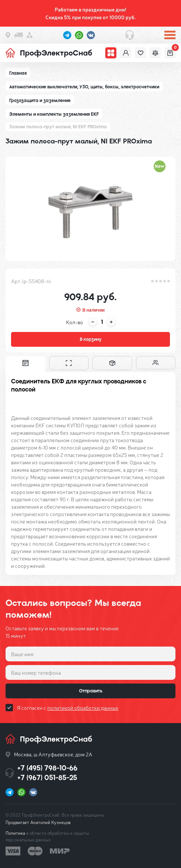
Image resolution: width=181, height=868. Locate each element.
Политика (15, 833)
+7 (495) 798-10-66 (47, 768)
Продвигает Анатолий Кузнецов (38, 822)
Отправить (91, 691)
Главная (18, 73)
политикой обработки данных (83, 708)
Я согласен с (68, 708)
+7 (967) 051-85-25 (47, 778)
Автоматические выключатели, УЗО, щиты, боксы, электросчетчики (84, 87)
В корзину (91, 339)
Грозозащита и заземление (40, 101)
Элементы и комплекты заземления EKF (54, 114)
